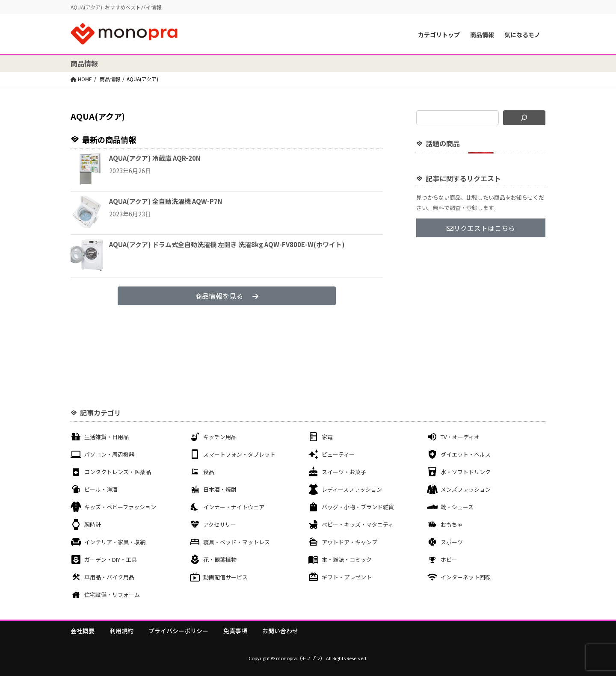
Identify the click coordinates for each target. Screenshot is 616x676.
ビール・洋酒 (101, 489)
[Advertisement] (481, 307)
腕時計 (93, 524)
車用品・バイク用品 (109, 577)
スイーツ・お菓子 (344, 472)
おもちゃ (452, 524)
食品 (209, 472)
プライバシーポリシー (178, 631)
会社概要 (83, 631)
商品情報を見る (227, 296)
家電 (327, 437)
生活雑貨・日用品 (107, 437)
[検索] (524, 118)
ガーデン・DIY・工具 (111, 559)
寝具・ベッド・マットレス (237, 542)
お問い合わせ (280, 631)
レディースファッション (352, 489)
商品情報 (482, 35)
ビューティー (338, 454)
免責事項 (235, 631)
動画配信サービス (225, 577)
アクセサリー (220, 524)
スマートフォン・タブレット (239, 454)
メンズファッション (466, 489)
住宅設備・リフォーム (112, 595)
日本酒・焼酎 (220, 489)
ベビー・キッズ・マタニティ (358, 524)
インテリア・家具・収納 (115, 542)
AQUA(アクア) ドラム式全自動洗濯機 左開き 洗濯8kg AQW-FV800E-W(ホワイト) (227, 244)
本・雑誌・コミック (347, 559)
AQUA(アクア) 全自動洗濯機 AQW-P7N (166, 201)
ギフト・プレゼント (347, 577)
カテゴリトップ (439, 35)
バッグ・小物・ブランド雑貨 (358, 507)
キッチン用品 (220, 437)
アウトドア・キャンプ (349, 542)
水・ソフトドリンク (466, 472)
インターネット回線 (466, 577)
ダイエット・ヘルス (466, 454)
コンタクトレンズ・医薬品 (118, 472)
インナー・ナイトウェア (234, 507)
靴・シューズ (457, 507)
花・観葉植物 (220, 559)
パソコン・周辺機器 (109, 454)
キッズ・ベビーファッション (120, 507)
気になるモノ (522, 35)
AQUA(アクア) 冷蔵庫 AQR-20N (155, 158)
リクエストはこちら (481, 228)
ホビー (449, 559)
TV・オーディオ (460, 437)
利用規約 (121, 631)
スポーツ (452, 542)
